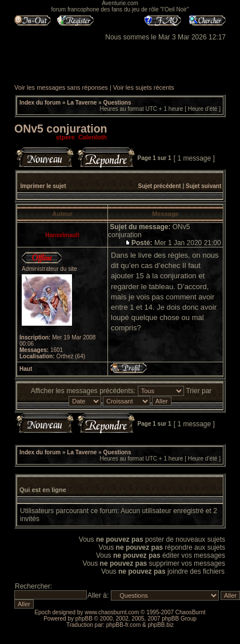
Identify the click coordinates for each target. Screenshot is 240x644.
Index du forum (40, 103)
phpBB (84, 619)
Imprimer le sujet (43, 186)
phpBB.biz (161, 625)
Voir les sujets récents (144, 87)
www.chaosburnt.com (112, 612)
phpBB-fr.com (124, 625)
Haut (26, 369)
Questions (117, 103)
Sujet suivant (203, 186)
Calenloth (93, 137)
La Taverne (82, 103)
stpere (65, 137)
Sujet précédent (160, 186)
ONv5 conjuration (61, 129)
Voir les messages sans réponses (61, 87)
